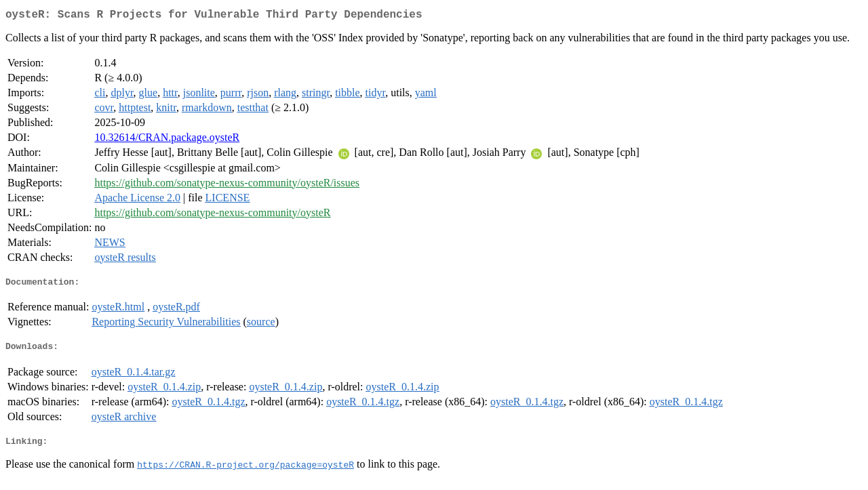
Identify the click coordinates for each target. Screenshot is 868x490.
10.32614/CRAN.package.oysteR (167, 140)
